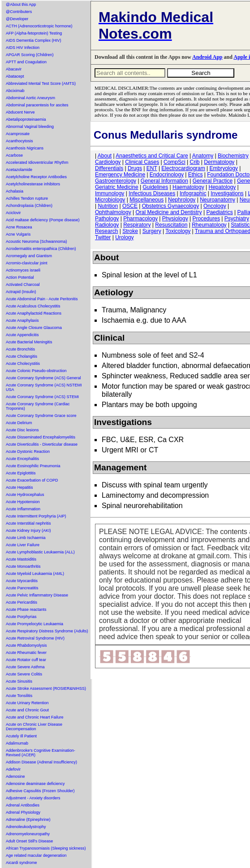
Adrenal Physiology (23, 812)
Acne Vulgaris (18, 234)
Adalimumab (17, 743)
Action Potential (20, 277)
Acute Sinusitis (19, 681)
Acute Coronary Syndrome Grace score (41, 416)
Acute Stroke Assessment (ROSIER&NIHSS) (46, 688)
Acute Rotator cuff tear (26, 660)
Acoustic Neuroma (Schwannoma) (37, 241)
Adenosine (15, 776)
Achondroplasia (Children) (29, 206)
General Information (164, 181)
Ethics (196, 175)
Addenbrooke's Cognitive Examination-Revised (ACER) (41, 753)
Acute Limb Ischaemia (26, 538)
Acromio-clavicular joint (27, 263)
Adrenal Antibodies (23, 805)
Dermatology (219, 162)
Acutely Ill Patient (21, 736)
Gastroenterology (116, 181)
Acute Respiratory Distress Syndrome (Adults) (47, 631)
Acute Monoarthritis (23, 566)
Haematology (188, 187)
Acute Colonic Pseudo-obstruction (36, 371)
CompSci (175, 162)
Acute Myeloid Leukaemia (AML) (35, 574)
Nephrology (182, 200)
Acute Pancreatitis (22, 588)
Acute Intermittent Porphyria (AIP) (36, 516)
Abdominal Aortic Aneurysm (30, 98)
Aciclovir (13, 213)
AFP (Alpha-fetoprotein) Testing (34, 33)
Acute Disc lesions (22, 430)
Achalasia (15, 191)
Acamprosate (18, 134)
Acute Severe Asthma (25, 667)
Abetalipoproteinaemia (26, 119)
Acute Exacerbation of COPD (32, 480)
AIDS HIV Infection (23, 48)
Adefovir (13, 769)
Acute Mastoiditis (21, 559)
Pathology (107, 219)
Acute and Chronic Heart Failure (35, 717)
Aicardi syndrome (22, 863)
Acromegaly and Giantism (29, 256)
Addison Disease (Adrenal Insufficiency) (41, 762)
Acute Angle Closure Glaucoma (34, 328)
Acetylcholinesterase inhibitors (33, 184)
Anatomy (203, 156)
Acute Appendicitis (22, 335)
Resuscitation (171, 225)
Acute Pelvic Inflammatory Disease (37, 595)
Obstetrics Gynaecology (170, 206)
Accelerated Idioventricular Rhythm (37, 162)
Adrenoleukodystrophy (26, 827)
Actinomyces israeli (23, 270)
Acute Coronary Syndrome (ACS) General (43, 378)
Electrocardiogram (183, 168)
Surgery (152, 231)
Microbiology (110, 200)
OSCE (130, 206)
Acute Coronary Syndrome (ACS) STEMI (42, 397)
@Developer (17, 19)
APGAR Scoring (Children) (30, 55)
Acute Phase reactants (26, 609)
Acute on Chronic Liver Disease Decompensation (34, 727)
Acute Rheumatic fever (26, 653)
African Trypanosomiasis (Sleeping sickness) (46, 848)
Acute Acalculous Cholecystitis (33, 306)
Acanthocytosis (19, 141)
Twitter (103, 237)
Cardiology (108, 162)
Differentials (109, 168)
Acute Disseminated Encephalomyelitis (41, 437)
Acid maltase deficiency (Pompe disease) (43, 220)
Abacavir (14, 69)
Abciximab (15, 91)
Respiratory (137, 225)
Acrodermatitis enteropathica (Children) (41, 249)
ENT (152, 168)
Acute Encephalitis (22, 459)
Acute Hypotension (23, 502)
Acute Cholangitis (22, 356)
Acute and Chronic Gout (27, 710)
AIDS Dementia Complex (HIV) (34, 40)
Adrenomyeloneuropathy (28, 834)
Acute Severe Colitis (24, 674)
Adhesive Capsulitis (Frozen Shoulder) (40, 791)
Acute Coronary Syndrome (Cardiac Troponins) (38, 406)
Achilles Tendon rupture (27, 198)
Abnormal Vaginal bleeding (30, 127)
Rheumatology (209, 225)
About (105, 156)
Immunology (110, 193)
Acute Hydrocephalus (25, 495)
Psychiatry (237, 219)
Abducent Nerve (20, 112)
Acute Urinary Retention (27, 703)
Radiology (107, 225)
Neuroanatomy (218, 200)
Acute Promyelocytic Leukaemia (34, 624)
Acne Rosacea (19, 227)
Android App (207, 57)
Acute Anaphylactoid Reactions (34, 313)
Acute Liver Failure (23, 545)
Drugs (135, 168)
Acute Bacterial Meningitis (29, 342)
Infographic (193, 193)
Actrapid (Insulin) (21, 292)
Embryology (224, 168)
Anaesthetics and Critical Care (152, 156)
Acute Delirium (19, 423)
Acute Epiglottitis (21, 473)
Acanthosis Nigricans (25, 148)
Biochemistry (233, 156)
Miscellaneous (147, 200)
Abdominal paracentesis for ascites (37, 105)
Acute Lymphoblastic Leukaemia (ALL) (40, 552)
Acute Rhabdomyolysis (26, 645)
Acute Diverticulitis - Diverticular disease (42, 444)
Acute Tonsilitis (19, 696)
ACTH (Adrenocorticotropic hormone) (39, 26)
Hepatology (222, 187)
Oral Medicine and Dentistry (169, 212)
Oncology (215, 206)
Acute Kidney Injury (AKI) (28, 530)
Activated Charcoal (23, 285)
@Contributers (19, 12)
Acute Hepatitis (19, 487)
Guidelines (156, 187)
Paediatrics (219, 212)
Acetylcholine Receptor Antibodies (36, 177)
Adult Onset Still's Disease (29, 841)
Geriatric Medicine (117, 187)
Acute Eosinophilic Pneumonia (33, 466)
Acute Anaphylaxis (22, 320)
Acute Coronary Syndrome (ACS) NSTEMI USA (44, 387)
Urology (124, 237)
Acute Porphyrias (21, 617)
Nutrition (108, 206)
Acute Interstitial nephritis (28, 523)
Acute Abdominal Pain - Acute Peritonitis (42, 299)
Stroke (130, 231)
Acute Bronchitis (20, 349)
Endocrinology (167, 175)
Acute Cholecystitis (23, 364)
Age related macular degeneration (36, 855)
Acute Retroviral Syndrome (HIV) (35, 638)
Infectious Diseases (152, 193)
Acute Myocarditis (22, 581)
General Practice (213, 181)
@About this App (21, 4)
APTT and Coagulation (26, 62)
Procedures (206, 219)
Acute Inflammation (23, 509)
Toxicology (178, 231)
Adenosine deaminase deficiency (35, 784)
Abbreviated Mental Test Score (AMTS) (41, 83)
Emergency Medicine (120, 175)
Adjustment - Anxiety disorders (33, 798)
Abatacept (15, 76)
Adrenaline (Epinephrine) (28, 820)
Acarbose (14, 155)
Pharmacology (140, 219)
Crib (194, 162)
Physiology (175, 219)
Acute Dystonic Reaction (28, 452)
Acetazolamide (19, 170)
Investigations (227, 193)
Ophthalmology (113, 212)
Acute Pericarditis (22, 602)
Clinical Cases (142, 162)
